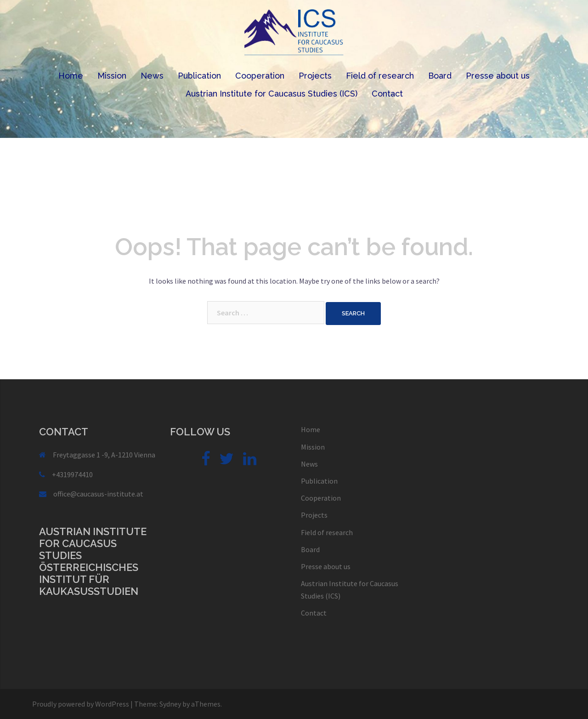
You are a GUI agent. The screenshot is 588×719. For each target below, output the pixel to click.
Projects (315, 76)
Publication (199, 76)
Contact (387, 94)
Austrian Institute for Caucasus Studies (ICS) (271, 94)
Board (440, 76)
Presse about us (498, 76)
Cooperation (260, 76)
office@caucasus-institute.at (98, 494)
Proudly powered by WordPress (81, 704)
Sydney (170, 704)
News (152, 76)
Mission (112, 76)
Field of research (380, 76)
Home (71, 76)
